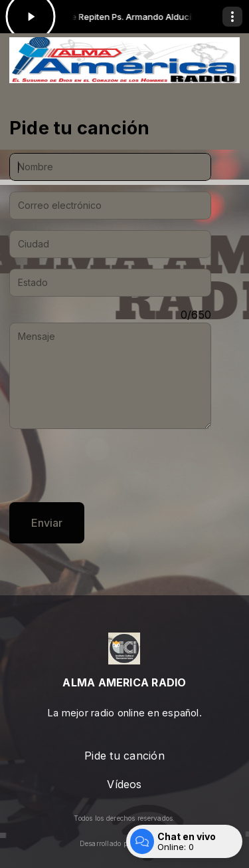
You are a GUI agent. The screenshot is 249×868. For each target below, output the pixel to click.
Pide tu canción (124, 756)
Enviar (47, 523)
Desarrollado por (125, 843)
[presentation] (110, 466)
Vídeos (124, 784)
